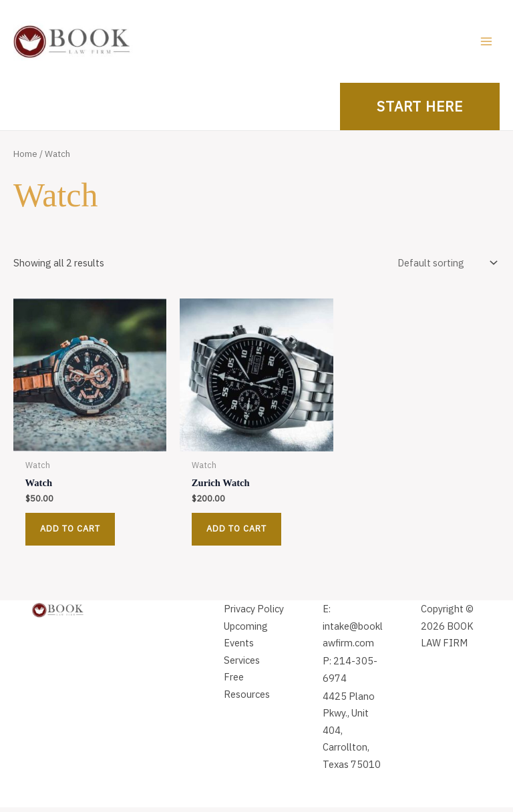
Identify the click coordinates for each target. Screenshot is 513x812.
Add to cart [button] (70, 533)
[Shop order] (446, 268)
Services (242, 665)
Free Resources (247, 690)
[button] (420, 111)
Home (25, 158)
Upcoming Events (246, 639)
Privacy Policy (254, 613)
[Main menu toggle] (486, 43)
